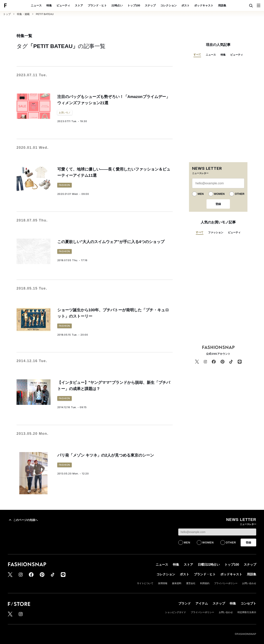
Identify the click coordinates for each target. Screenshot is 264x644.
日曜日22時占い (209, 565)
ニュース (36, 5)
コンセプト (248, 603)
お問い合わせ (249, 583)
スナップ (150, 5)
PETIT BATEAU (45, 14)
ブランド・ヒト (97, 5)
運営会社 (191, 583)
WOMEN (219, 194)
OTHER (240, 194)
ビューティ (63, 5)
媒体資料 (177, 583)
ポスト (185, 5)
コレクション (169, 5)
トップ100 (134, 5)
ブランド (185, 603)
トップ (7, 14)
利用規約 (205, 583)
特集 (49, 5)
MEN (201, 194)
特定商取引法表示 (247, 612)
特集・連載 (23, 14)
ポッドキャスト (204, 5)
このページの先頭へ (23, 520)
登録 (218, 204)
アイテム (202, 603)
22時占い (117, 5)
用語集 (222, 5)
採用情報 (163, 583)
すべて (197, 55)
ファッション (216, 232)
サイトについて (145, 583)
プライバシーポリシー (226, 583)
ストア (79, 5)
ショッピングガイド (176, 612)
